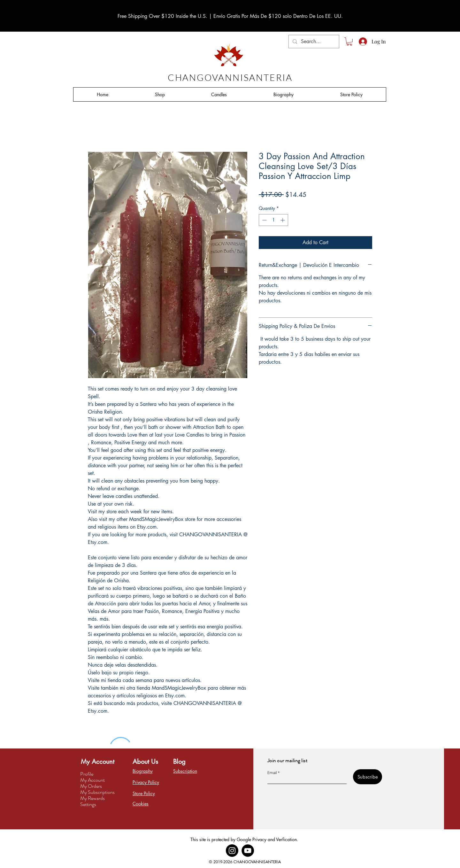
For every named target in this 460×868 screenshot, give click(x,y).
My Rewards (92, 798)
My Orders (91, 786)
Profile (87, 774)
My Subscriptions (97, 792)
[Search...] (313, 42)
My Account (92, 780)
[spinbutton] (273, 220)
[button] (349, 42)
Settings (88, 804)
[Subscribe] (368, 777)
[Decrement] (264, 220)
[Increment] (283, 220)
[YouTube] (248, 851)
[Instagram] (232, 851)
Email (272, 773)
